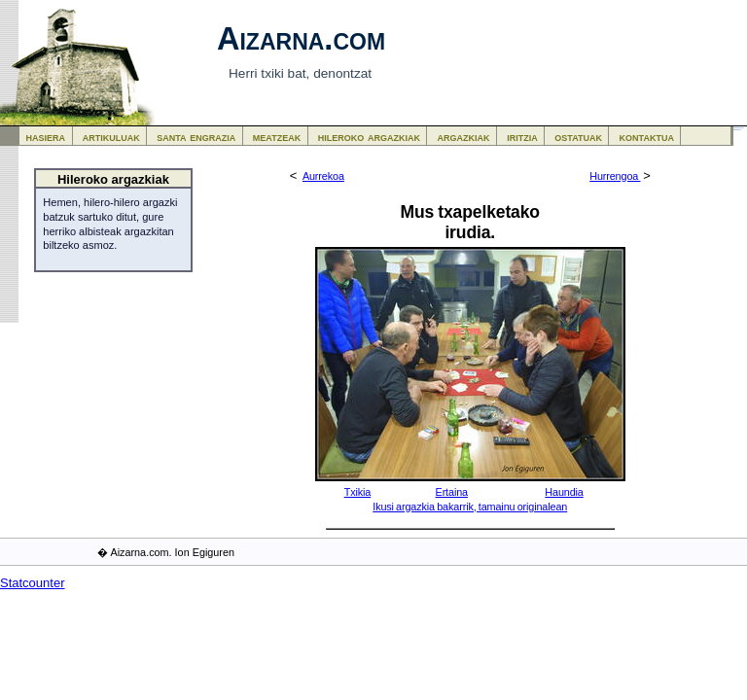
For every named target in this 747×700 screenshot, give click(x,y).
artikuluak (111, 137)
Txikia (358, 492)
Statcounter (33, 583)
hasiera (46, 137)
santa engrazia (196, 137)
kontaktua (647, 137)
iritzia (522, 137)
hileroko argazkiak (369, 137)
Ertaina (452, 492)
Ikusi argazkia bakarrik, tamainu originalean (470, 507)
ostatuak (578, 137)
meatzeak (277, 137)
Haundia (564, 492)
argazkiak (464, 137)
